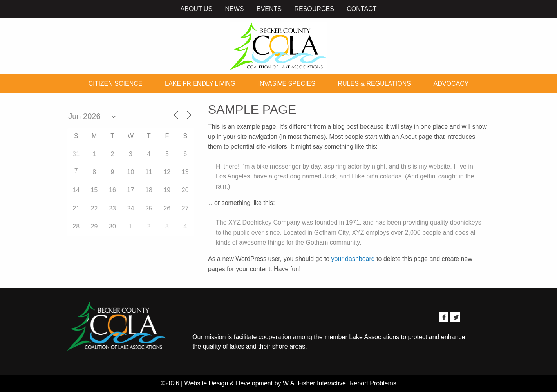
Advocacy (451, 84)
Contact (362, 9)
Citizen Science (116, 84)
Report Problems (373, 383)
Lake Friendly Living (200, 84)
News (235, 9)
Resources (314, 9)
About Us (197, 9)
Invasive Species (287, 84)
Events (269, 9)
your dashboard (353, 259)
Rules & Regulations (374, 84)
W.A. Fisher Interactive (314, 383)
